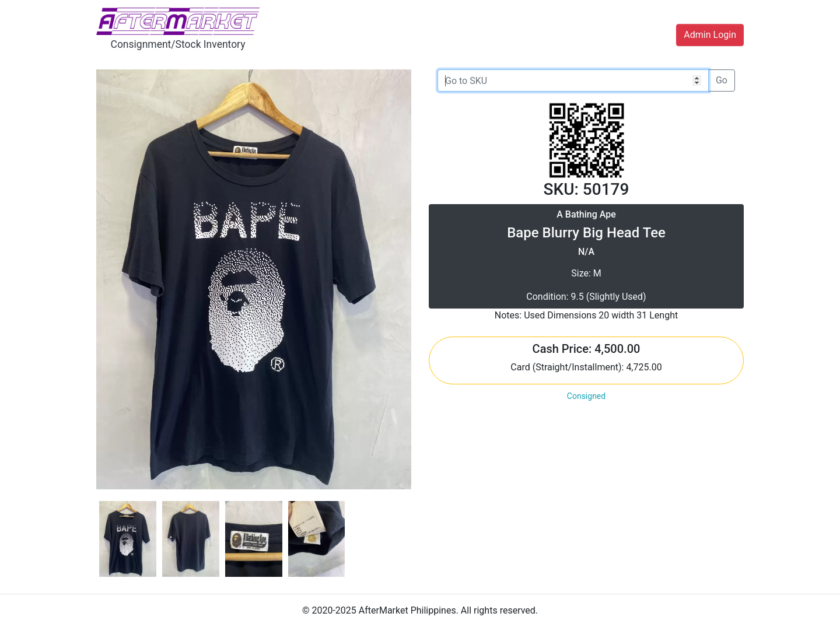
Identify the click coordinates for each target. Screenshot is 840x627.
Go (722, 80)
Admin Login (710, 35)
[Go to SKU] (573, 80)
